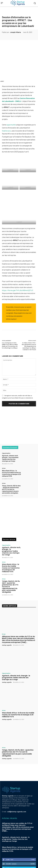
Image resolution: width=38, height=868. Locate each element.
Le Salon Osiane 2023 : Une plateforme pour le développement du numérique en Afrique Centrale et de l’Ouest (29, 330)
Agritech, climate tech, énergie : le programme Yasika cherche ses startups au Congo (10, 442)
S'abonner (31, 856)
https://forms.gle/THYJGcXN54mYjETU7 (17, 274)
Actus (4, 452)
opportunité (11, 108)
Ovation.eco (6, 114)
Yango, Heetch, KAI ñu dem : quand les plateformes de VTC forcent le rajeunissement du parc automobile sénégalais (11, 473)
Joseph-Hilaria (15, 32)
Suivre (33, 848)
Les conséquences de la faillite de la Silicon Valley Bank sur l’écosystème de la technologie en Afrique (10, 329)
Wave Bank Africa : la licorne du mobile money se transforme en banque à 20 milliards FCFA (11, 457)
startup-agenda (7, 629)
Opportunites (6, 437)
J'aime (33, 843)
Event (4, 618)
